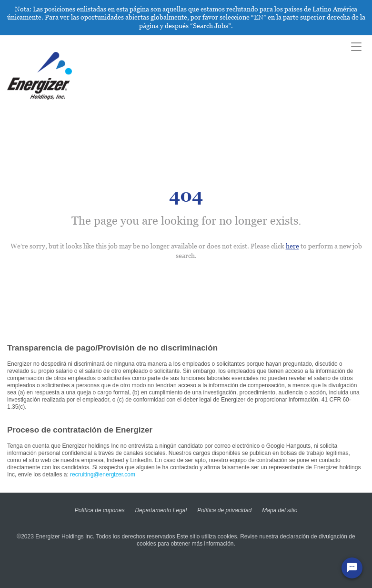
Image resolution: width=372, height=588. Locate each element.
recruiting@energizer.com (103, 475)
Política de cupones (100, 510)
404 (186, 196)
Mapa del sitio (280, 510)
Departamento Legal (161, 510)
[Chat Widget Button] (352, 568)
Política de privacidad (224, 510)
